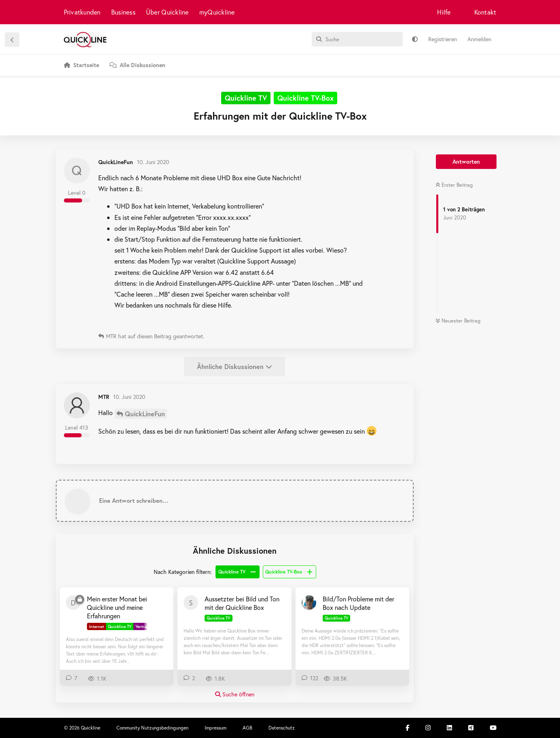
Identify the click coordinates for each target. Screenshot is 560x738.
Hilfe (444, 12)
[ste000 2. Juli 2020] (191, 603)
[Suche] (357, 39)
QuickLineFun (145, 414)
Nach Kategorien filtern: (183, 572)
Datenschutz (282, 728)
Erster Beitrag (454, 185)
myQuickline (217, 12)
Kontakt (485, 12)
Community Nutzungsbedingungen (152, 728)
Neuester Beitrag (458, 321)
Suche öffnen (235, 694)
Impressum (216, 728)
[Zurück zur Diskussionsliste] (12, 40)
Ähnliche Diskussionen (235, 366)
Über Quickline (167, 12)
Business (123, 12)
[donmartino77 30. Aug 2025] (73, 603)
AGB (247, 728)
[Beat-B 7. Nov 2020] (309, 603)
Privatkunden (82, 12)
